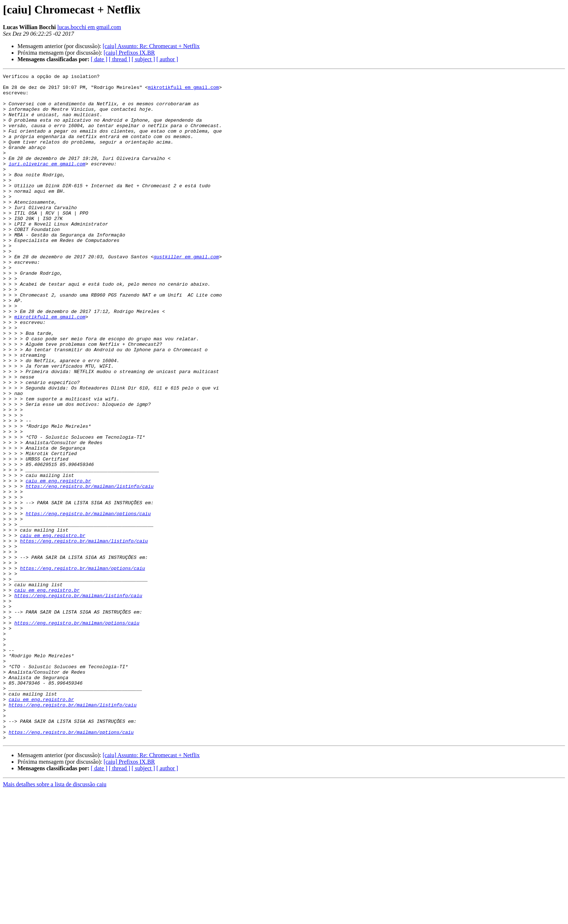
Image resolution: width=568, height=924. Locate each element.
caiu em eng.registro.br (58, 563)
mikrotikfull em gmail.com (183, 90)
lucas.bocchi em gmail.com (89, 27)
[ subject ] (143, 59)
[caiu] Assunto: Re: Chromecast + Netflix (151, 46)
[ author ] (167, 59)
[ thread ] (120, 59)
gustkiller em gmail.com (186, 294)
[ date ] (99, 59)
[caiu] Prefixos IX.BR (129, 53)
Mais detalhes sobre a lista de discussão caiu (55, 918)
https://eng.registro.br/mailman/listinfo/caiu (89, 569)
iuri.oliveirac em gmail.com (47, 182)
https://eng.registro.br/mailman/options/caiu (88, 602)
